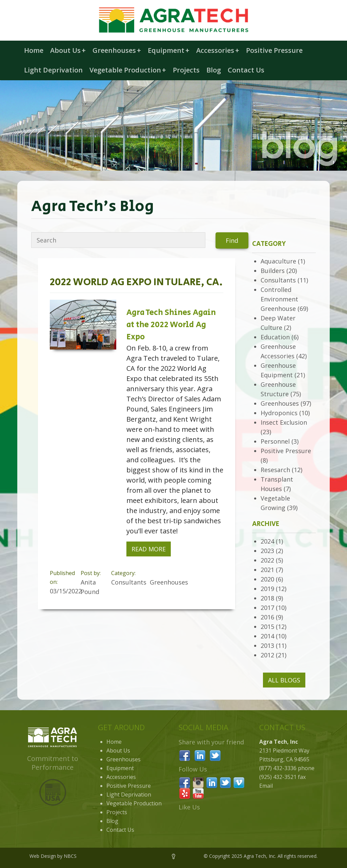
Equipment (169, 50)
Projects (186, 70)
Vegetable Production (128, 70)
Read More (149, 549)
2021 (267, 570)
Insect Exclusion (284, 422)
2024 (267, 541)
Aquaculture (278, 261)
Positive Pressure (274, 50)
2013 (267, 645)
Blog (214, 70)
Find (232, 240)
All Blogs (284, 680)
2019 (267, 589)
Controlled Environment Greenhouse (279, 299)
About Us (68, 50)
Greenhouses (117, 50)
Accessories (218, 50)
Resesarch (275, 470)
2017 (267, 608)
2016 (267, 617)
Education (275, 337)
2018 (267, 598)
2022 (267, 560)
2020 (267, 579)
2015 (267, 627)
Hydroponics (279, 413)
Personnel (275, 441)
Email (266, 786)
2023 (267, 551)
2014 (267, 636)
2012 (267, 655)
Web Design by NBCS (53, 856)
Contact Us (246, 70)
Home (34, 50)
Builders (273, 271)
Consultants (278, 280)
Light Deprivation (53, 70)
